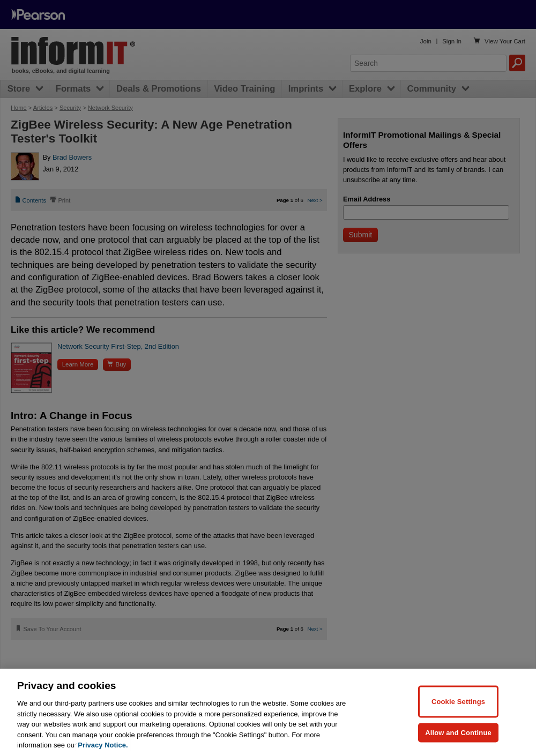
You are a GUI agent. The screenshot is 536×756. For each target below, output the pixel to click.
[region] (268, 712)
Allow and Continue (458, 732)
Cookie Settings (458, 701)
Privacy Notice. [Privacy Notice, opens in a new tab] (103, 745)
